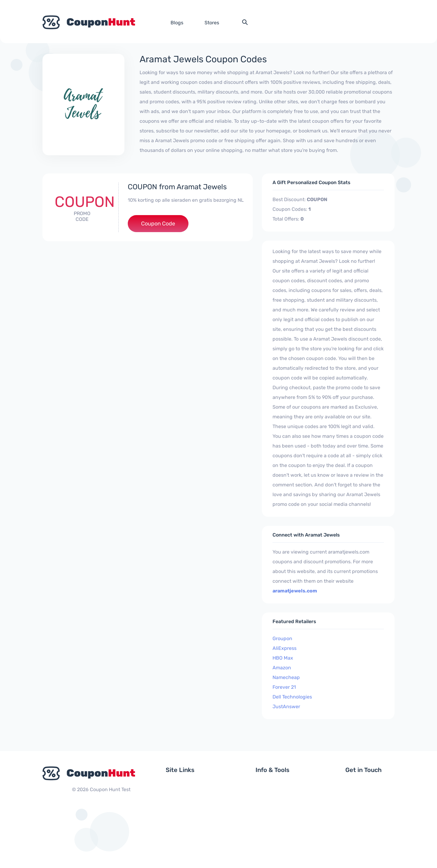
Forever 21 (284, 687)
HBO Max (283, 658)
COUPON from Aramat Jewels (177, 187)
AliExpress (285, 648)
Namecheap (286, 677)
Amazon (282, 668)
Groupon (282, 638)
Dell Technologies (292, 697)
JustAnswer (286, 707)
